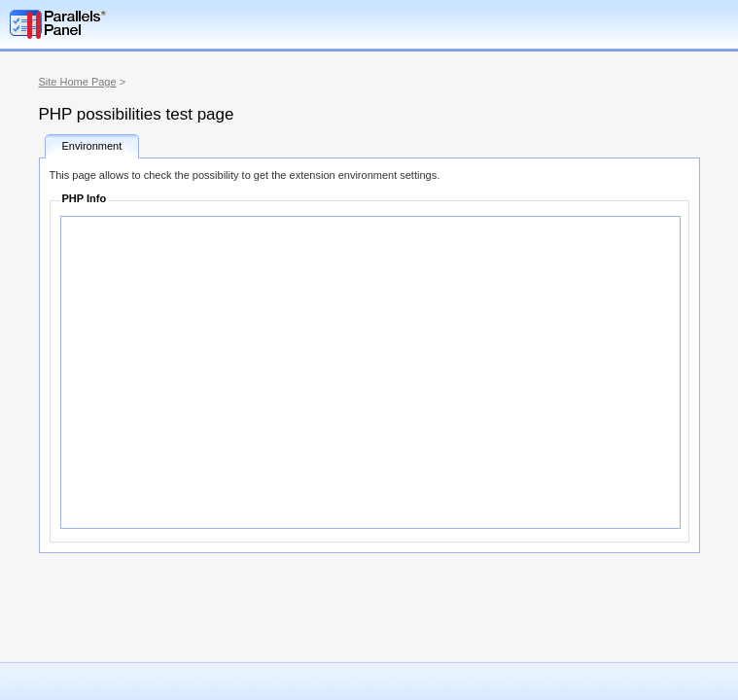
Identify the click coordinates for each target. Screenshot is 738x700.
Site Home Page (78, 82)
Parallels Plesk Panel (112, 24)
